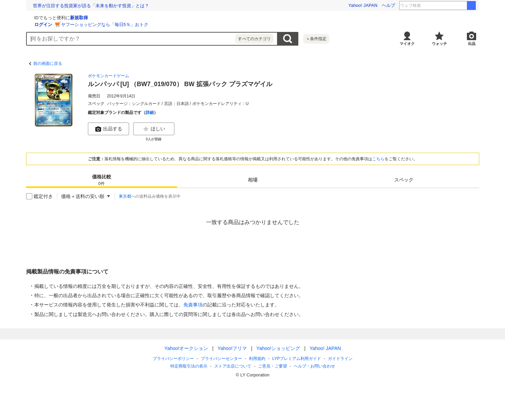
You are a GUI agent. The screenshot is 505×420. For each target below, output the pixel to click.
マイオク (407, 44)
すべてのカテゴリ (254, 39)
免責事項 (193, 305)
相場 (253, 180)
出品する (108, 129)
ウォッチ (439, 44)
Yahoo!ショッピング (278, 348)
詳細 (150, 113)
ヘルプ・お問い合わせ (314, 366)
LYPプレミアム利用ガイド (297, 359)
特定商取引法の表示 (189, 366)
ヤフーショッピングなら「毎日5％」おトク (186, 25)
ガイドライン (340, 359)
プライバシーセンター (221, 359)
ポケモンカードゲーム (108, 76)
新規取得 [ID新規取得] (161, 18)
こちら (378, 159)
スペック (404, 180)
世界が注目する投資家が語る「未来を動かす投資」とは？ (91, 6)
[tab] (102, 180)
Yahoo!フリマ (232, 348)
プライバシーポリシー (173, 359)
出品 (472, 44)
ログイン (125, 25)
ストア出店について (233, 366)
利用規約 (257, 359)
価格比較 (102, 180)
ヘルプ (388, 5)
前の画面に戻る (48, 63)
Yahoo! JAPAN (363, 5)
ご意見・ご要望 (273, 366)
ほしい (154, 129)
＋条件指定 (316, 39)
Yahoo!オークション (186, 348)
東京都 (125, 196)
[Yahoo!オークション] (69, 17)
